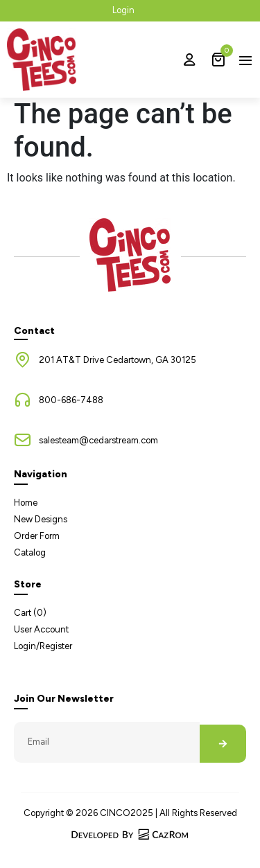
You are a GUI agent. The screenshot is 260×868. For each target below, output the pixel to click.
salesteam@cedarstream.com (98, 440)
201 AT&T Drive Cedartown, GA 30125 (118, 360)
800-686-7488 (71, 400)
